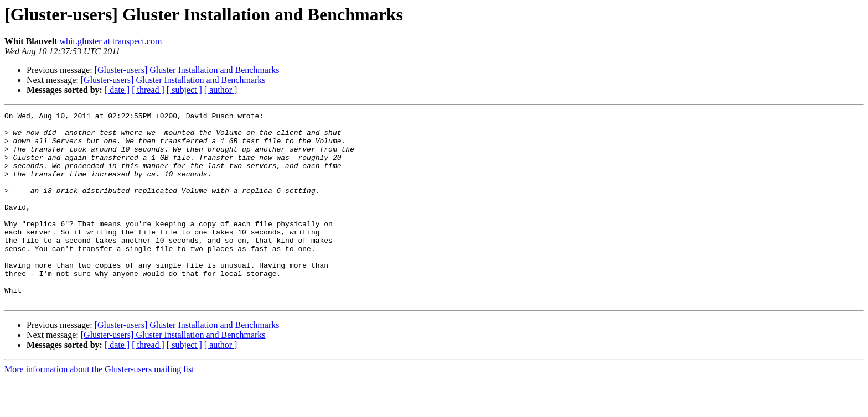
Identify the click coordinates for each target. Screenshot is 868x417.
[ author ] (221, 90)
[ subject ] (184, 90)
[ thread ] (148, 90)
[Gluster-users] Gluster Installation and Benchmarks (187, 70)
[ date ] (117, 90)
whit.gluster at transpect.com (111, 41)
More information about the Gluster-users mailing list (99, 407)
